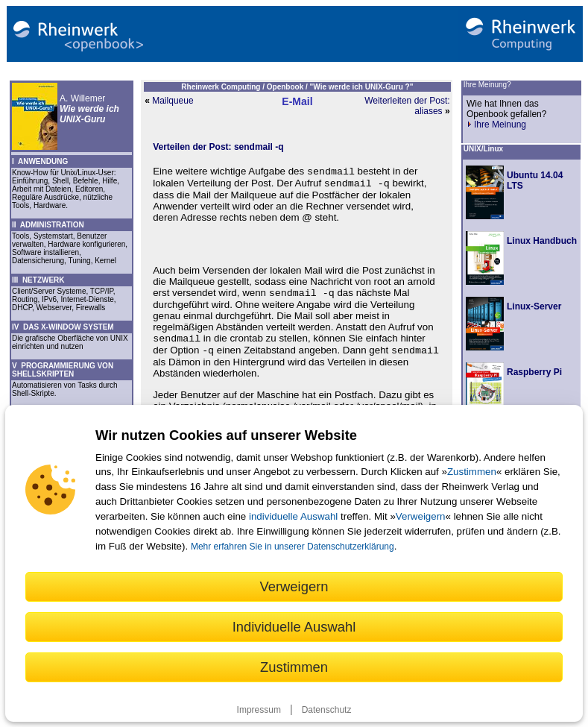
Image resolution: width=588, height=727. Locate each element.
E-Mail (297, 101)
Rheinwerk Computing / (224, 87)
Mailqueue (173, 101)
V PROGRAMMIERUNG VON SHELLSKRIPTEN (63, 370)
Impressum (259, 710)
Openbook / (288, 87)
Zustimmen (472, 472)
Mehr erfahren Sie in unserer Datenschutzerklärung (293, 547)
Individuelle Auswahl (294, 627)
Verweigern (421, 516)
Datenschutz (327, 710)
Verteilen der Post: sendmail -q (218, 147)
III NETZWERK (38, 280)
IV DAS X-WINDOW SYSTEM (63, 327)
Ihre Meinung (496, 125)
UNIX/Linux (483, 149)
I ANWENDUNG (40, 161)
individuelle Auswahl (293, 516)
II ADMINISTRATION (48, 225)
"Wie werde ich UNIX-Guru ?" (362, 87)
